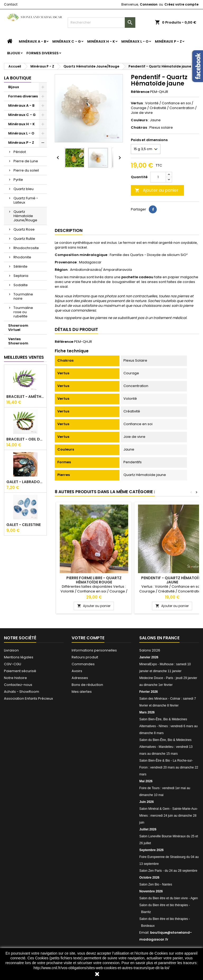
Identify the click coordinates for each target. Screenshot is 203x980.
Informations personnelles (94, 650)
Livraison (11, 650)
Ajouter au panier (157, 190)
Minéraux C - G (67, 41)
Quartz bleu (24, 189)
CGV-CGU (13, 664)
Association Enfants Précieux (28, 698)
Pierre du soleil (26, 170)
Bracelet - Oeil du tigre (25, 439)
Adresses (80, 678)
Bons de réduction (87, 685)
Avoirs (77, 671)
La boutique (18, 78)
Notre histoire (15, 678)
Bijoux (14, 53)
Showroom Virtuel (18, 328)
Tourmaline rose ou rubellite (23, 312)
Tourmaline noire (23, 296)
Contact (11, 4)
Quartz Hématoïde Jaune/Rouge (25, 216)
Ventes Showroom (18, 341)
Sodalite (21, 285)
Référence (140, 92)
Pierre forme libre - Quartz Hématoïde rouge (94, 580)
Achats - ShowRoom (22, 692)
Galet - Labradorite (25, 482)
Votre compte (88, 638)
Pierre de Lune (26, 161)
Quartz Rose (24, 229)
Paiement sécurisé (20, 671)
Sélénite (20, 266)
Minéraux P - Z (168, 41)
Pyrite (18, 180)
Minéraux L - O (135, 41)
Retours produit (85, 657)
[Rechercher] (101, 23)
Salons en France (159, 638)
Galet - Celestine (24, 525)
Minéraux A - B (32, 41)
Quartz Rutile (24, 239)
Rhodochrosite (26, 248)
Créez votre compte (181, 4)
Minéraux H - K (101, 41)
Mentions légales (19, 657)
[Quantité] (158, 177)
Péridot (20, 152)
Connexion (149, 4)
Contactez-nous (18, 685)
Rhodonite (22, 257)
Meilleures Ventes (24, 357)
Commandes (83, 664)
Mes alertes (82, 692)
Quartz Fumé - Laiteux (26, 200)
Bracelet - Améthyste (25, 397)
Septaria (21, 276)
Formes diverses (43, 53)
